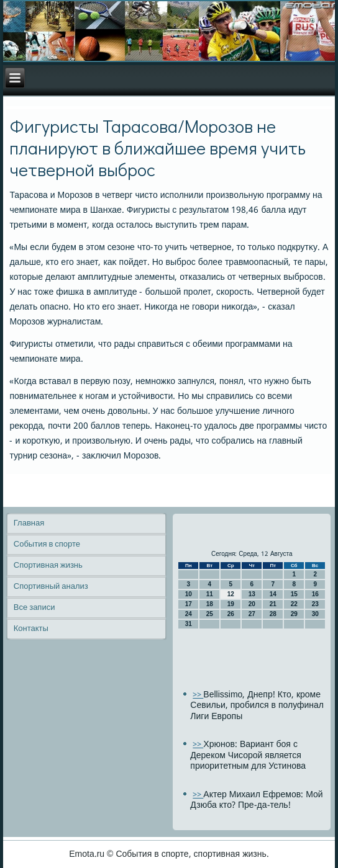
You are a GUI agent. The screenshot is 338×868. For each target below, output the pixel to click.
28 (273, 614)
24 (189, 614)
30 (315, 614)
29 (294, 614)
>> (198, 695)
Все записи (34, 608)
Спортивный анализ (51, 587)
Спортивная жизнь (48, 566)
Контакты (31, 629)
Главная (29, 523)
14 (273, 594)
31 (189, 624)
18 (210, 604)
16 (315, 594)
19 (231, 604)
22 (294, 604)
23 (315, 604)
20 (252, 604)
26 (231, 614)
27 (252, 614)
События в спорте (47, 544)
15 (294, 594)
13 (252, 594)
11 (210, 594)
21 (273, 604)
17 (189, 604)
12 (231, 594)
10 (189, 594)
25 (210, 614)
